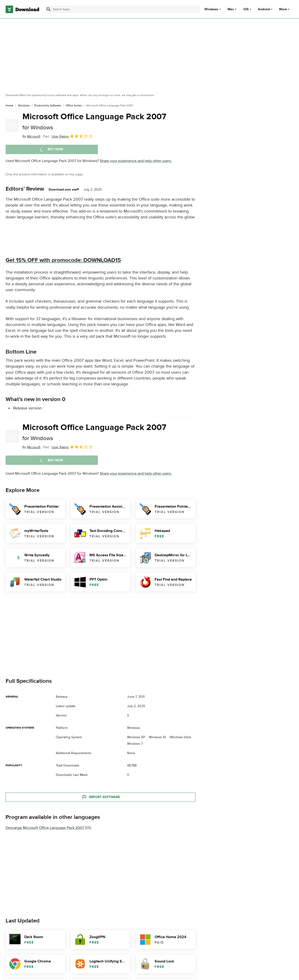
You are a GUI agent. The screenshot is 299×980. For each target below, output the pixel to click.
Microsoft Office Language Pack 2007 (94, 121)
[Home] (9, 106)
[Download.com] (22, 9)
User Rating (72, 136)
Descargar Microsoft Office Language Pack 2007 (45, 828)
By (31, 136)
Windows (211, 9)
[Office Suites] (74, 106)
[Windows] (24, 106)
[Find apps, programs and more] (122, 9)
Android (264, 9)
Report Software (101, 797)
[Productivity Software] (48, 106)
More (285, 9)
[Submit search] (49, 9)
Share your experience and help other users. (136, 161)
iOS (246, 9)
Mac (231, 9)
